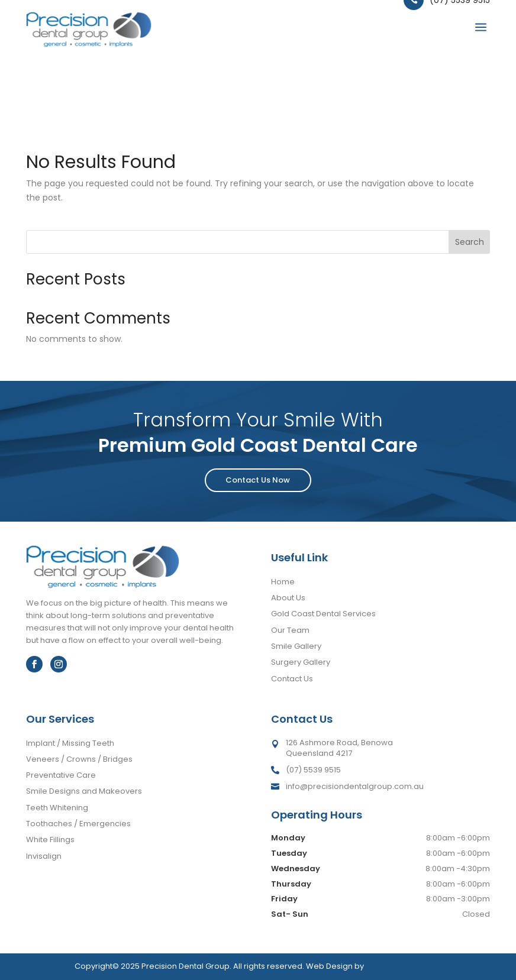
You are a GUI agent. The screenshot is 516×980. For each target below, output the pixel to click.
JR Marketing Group (403, 966)
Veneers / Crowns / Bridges (79, 759)
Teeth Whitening (57, 808)
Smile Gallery (296, 646)
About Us (288, 598)
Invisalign (44, 856)
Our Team (290, 630)
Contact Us (292, 679)
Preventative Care (61, 775)
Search (470, 242)
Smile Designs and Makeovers (84, 791)
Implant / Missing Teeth (70, 743)
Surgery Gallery (301, 662)
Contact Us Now (258, 480)
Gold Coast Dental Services (323, 614)
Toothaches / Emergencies (78, 824)
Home (283, 582)
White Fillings (50, 840)
